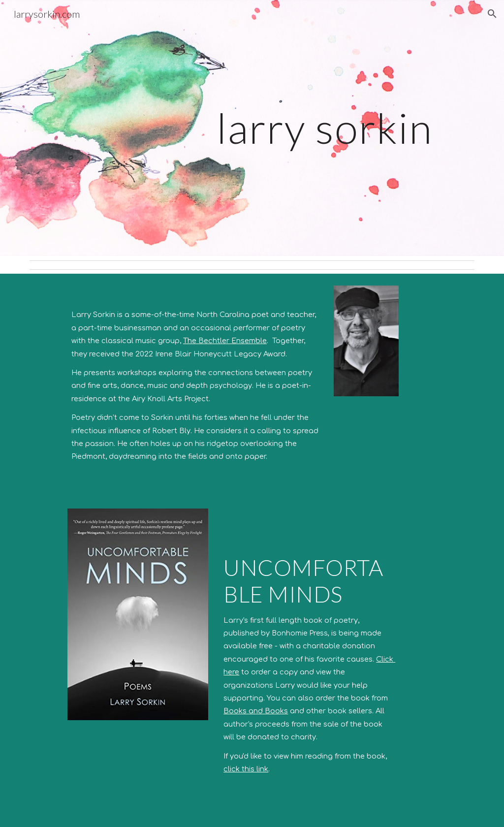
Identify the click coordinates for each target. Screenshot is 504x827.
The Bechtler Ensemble (225, 341)
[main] (290, 128)
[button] (492, 14)
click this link (246, 769)
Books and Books (256, 711)
